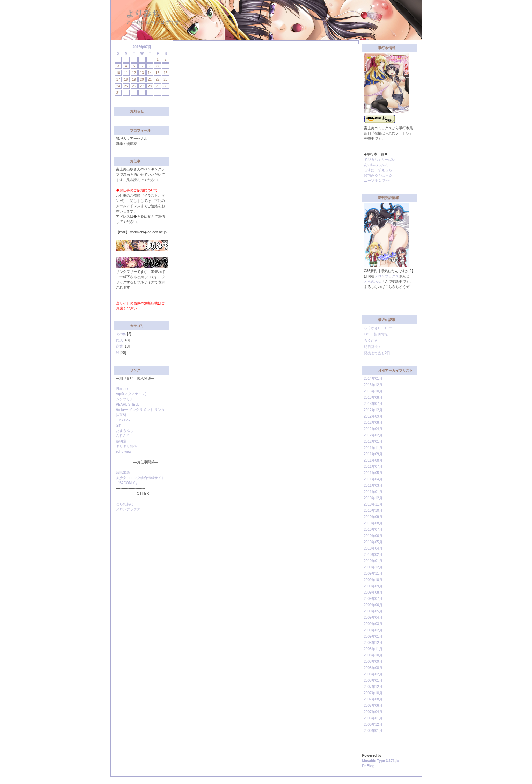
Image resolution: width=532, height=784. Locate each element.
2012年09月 (373, 416)
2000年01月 (373, 731)
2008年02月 (373, 674)
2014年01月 (373, 379)
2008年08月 (373, 668)
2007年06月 (373, 706)
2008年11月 (373, 649)
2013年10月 (373, 391)
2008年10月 (373, 655)
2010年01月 (373, 561)
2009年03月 (373, 624)
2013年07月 (373, 404)
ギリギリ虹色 (126, 446)
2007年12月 (373, 687)
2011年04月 (373, 479)
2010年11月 (373, 504)
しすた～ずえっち (378, 170)
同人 (119, 340)
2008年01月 (373, 680)
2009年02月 (373, 630)
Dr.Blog (369, 766)
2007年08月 (373, 699)
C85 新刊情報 (376, 334)
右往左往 (123, 436)
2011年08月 (373, 460)
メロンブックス (128, 509)
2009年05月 (373, 611)
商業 (119, 346)
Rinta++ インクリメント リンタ (141, 410)
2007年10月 (373, 693)
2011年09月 (373, 454)
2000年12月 (373, 724)
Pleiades (123, 389)
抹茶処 (121, 415)
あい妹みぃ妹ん (376, 165)
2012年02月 (373, 435)
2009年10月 (373, 580)
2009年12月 (373, 567)
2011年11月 (373, 448)
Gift (119, 425)
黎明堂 (121, 441)
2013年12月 (373, 385)
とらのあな (125, 504)
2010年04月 (373, 548)
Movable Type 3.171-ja (381, 761)
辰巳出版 (123, 473)
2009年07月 (373, 599)
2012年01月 (373, 441)
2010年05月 (373, 542)
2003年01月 (373, 718)
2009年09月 (373, 586)
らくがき (371, 340)
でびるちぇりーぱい (380, 159)
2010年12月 (373, 498)
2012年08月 (373, 423)
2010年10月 (373, 511)
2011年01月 (373, 492)
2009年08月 (373, 592)
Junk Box (123, 420)
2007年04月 (373, 712)
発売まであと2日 (377, 353)
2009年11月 (373, 574)
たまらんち (125, 431)
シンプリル (125, 399)
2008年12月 (373, 643)
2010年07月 (373, 529)
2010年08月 (373, 523)
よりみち (143, 13)
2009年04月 (373, 618)
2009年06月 (373, 605)
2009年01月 (373, 636)
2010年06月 (373, 536)
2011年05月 (373, 473)
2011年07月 (373, 467)
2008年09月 (373, 662)
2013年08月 (373, 397)
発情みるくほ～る (378, 175)
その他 (121, 334)
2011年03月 (373, 485)
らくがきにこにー (378, 328)
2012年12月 (373, 410)
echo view (124, 452)
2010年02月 (373, 555)
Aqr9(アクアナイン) (131, 394)
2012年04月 (373, 429)
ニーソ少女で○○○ (378, 180)
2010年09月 (373, 517)
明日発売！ (373, 347)
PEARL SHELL (128, 404)
